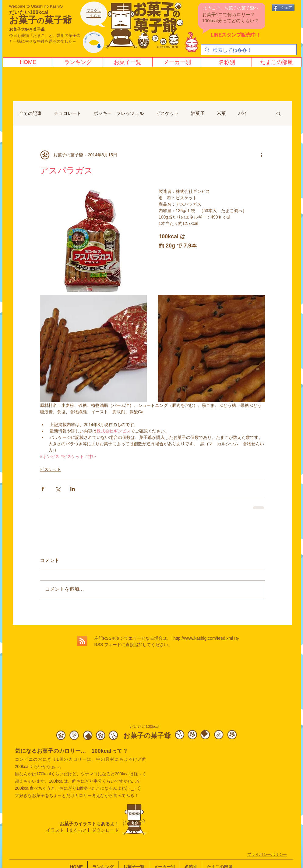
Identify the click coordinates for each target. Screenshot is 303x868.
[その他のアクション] (262, 155)
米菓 (221, 113)
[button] (278, 113)
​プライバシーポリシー (267, 854)
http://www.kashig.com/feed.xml (203, 638)
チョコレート (68, 113)
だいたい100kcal (29, 12)
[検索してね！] (248, 50)
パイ (243, 113)
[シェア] (283, 8)
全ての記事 (30, 113)
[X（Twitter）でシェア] (58, 489)
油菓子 (198, 113)
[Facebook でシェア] (43, 489)
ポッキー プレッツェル (119, 113)
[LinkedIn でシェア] (73, 489)
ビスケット (167, 113)
